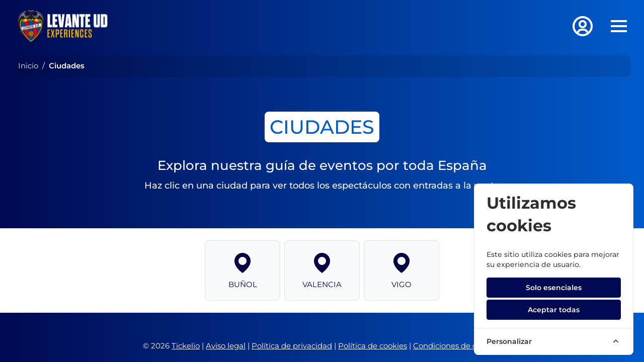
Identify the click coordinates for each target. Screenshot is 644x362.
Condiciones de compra (457, 346)
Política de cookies (373, 346)
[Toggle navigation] (619, 26)
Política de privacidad (292, 346)
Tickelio (186, 346)
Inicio (28, 66)
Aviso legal (226, 346)
